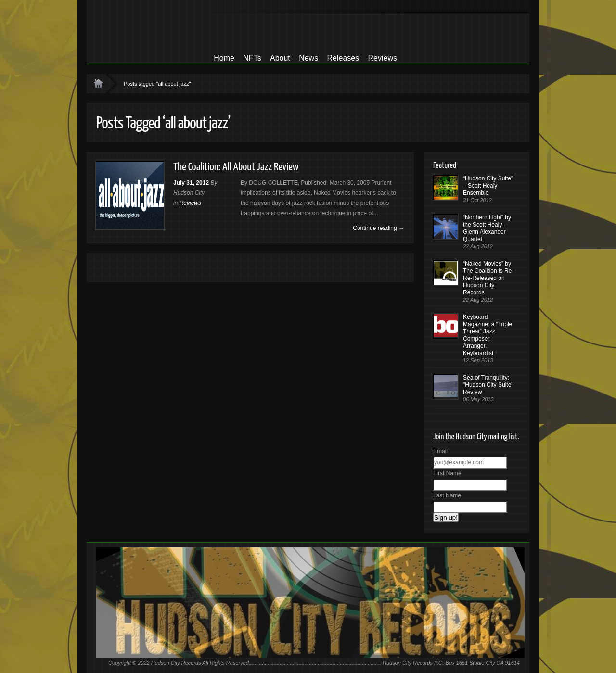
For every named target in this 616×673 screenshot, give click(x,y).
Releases (343, 58)
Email (440, 451)
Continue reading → (379, 228)
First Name (447, 473)
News (308, 58)
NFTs (252, 58)
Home (224, 58)
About (280, 58)
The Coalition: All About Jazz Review (236, 167)
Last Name (447, 495)
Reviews (383, 58)
